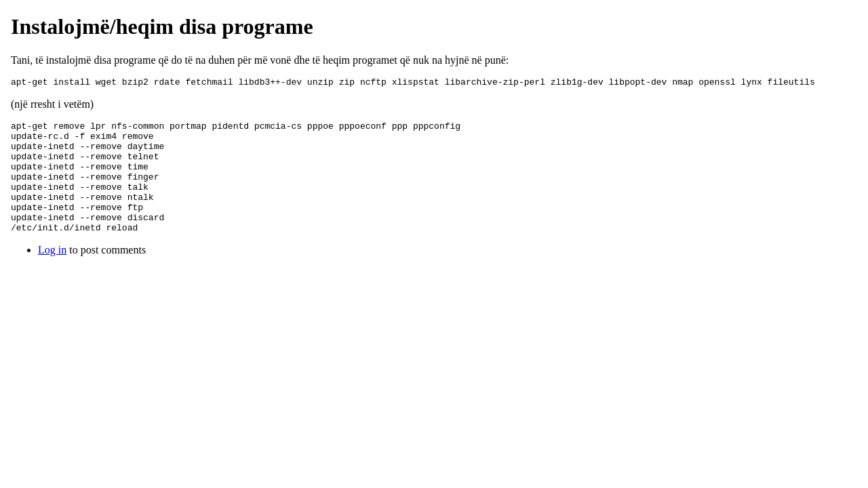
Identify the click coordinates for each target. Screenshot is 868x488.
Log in (52, 274)
